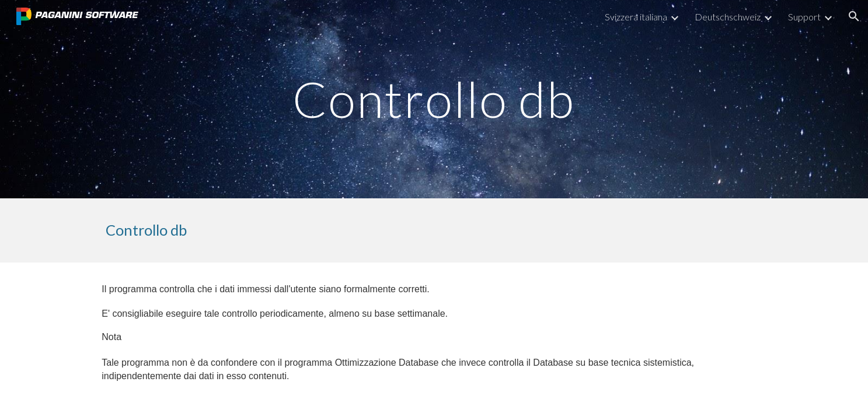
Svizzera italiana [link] (636, 17)
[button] (854, 16)
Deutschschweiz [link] (728, 17)
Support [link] (804, 17)
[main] (434, 99)
